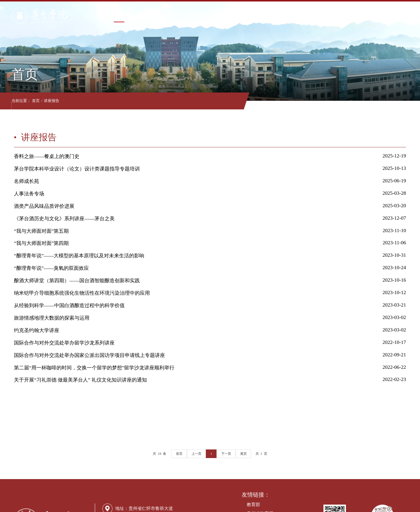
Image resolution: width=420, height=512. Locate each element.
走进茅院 (363, 15)
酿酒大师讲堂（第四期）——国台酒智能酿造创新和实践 (77, 281)
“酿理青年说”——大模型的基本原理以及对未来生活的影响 (79, 256)
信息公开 (307, 15)
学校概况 (140, 15)
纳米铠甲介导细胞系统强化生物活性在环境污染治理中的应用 (82, 293)
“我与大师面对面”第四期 (41, 243)
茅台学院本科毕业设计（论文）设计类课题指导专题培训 (77, 169)
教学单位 (195, 15)
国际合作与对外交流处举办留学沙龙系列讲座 (64, 343)
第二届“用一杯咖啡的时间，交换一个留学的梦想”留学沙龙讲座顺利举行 (94, 368)
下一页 (226, 454)
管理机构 (168, 15)
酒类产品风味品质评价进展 (44, 206)
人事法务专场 (29, 194)
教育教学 (224, 15)
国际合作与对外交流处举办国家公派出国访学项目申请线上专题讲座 (89, 355)
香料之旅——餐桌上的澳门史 (47, 156)
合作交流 (335, 15)
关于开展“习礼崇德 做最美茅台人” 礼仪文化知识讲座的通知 (80, 380)
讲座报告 (54, 101)
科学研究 (251, 15)
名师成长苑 (27, 181)
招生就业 (280, 15)
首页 (117, 15)
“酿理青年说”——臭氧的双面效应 (51, 268)
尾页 (243, 454)
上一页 (197, 454)
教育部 (253, 505)
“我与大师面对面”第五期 (41, 231)
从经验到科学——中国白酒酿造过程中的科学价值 (69, 306)
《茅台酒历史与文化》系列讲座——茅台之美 (64, 219)
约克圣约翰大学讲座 (37, 330)
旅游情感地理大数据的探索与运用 (52, 318)
